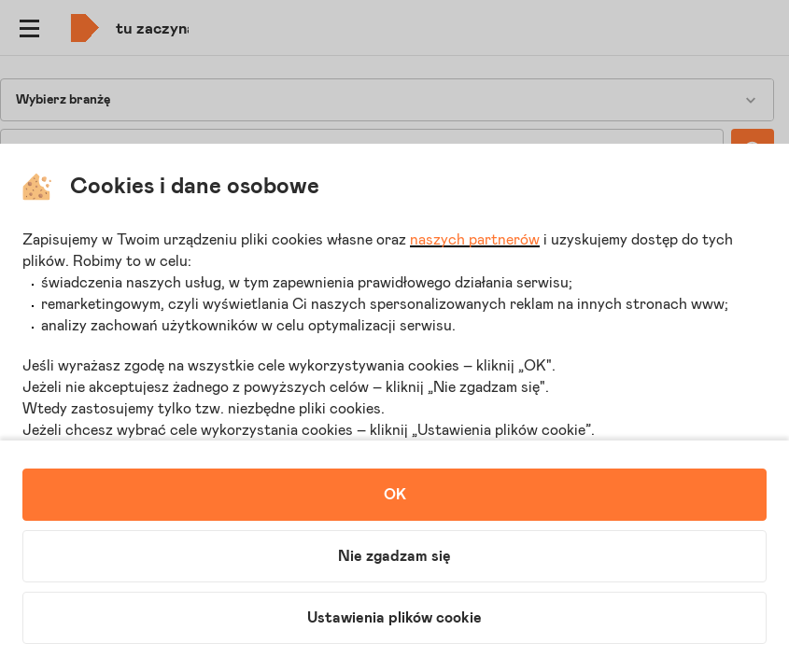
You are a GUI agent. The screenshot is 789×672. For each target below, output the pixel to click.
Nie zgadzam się (394, 556)
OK (395, 495)
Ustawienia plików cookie (394, 618)
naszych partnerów (475, 240)
